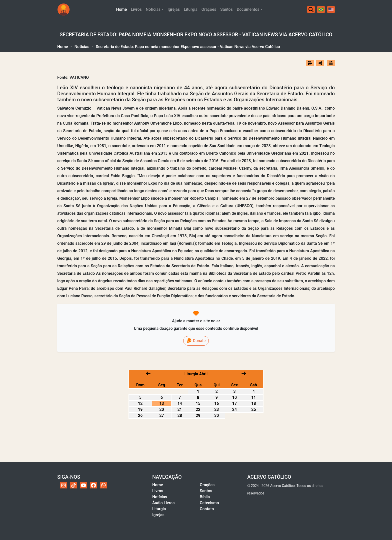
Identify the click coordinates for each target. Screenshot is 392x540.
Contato (207, 509)
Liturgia (191, 9)
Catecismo (209, 503)
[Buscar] (311, 10)
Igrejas (174, 9)
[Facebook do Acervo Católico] (93, 485)
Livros (136, 9)
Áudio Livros (163, 503)
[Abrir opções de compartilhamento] (320, 63)
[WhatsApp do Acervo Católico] (103, 485)
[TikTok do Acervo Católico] (73, 485)
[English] (331, 10)
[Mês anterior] (148, 373)
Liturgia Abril (196, 374)
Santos (226, 9)
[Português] (321, 10)
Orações (209, 9)
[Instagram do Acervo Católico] (63, 485)
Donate (196, 341)
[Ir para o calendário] (331, 63)
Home (122, 9)
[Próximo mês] (244, 373)
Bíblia (205, 497)
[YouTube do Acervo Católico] (83, 485)
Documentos (248, 9)
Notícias (153, 9)
